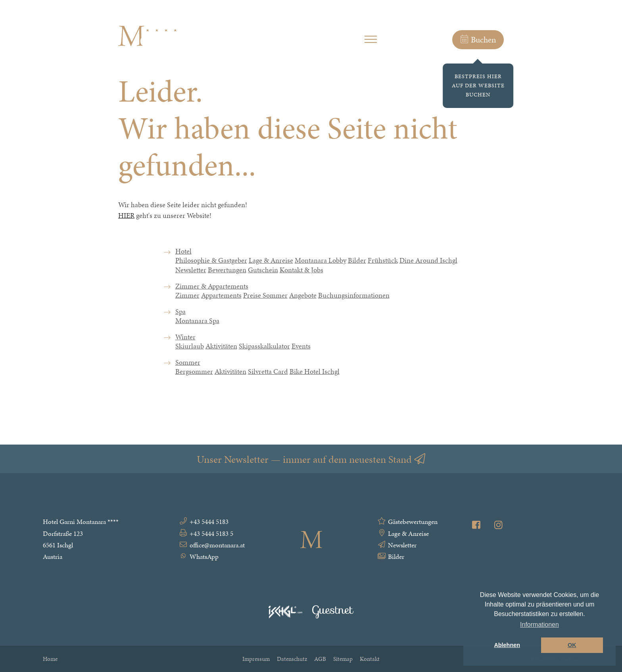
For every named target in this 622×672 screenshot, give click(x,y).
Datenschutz (292, 659)
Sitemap (343, 659)
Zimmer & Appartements (212, 292)
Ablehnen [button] (507, 645)
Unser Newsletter (311, 459)
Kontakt (370, 659)
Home (50, 659)
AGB (320, 659)
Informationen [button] (539, 625)
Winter (185, 343)
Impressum (256, 659)
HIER (126, 215)
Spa (180, 318)
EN (576, 41)
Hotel (183, 258)
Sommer (188, 369)
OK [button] (572, 645)
